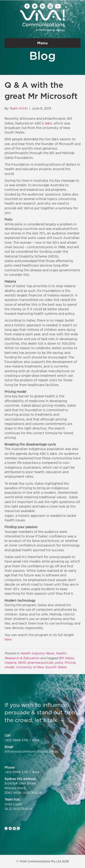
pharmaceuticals (40, 662)
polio (59, 662)
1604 (35, 740)
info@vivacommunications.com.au (32, 751)
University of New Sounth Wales (41, 667)
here (8, 639)
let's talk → (50, 720)
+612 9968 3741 (16, 740)
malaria (10, 662)
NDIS (22, 662)
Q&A (48, 123)
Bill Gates (66, 658)
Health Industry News (37, 653)
